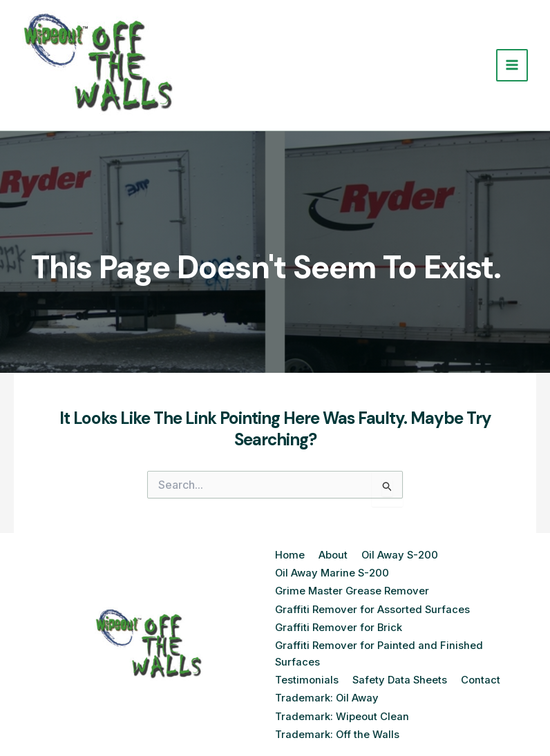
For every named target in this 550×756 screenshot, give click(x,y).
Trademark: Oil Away (327, 692)
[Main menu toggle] (512, 65)
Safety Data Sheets (400, 675)
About (333, 555)
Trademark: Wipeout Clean (342, 709)
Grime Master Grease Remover (353, 589)
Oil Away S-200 (400, 555)
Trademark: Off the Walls (338, 726)
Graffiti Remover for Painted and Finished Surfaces (379, 650)
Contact (482, 675)
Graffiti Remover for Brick (339, 624)
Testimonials (307, 675)
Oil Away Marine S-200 (333, 573)
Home (290, 555)
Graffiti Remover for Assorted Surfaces (373, 607)
